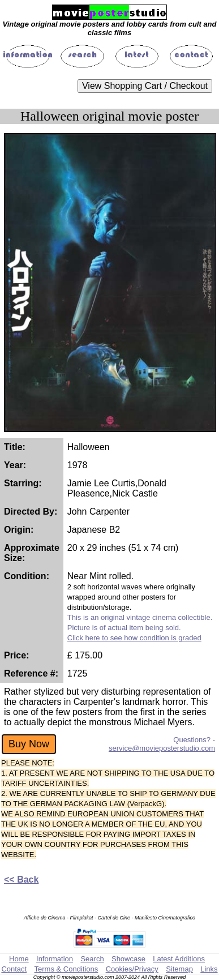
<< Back (21, 880)
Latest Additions (179, 959)
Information (55, 959)
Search (92, 959)
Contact (14, 969)
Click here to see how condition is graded (134, 638)
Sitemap (179, 969)
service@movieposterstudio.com (162, 748)
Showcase (128, 959)
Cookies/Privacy (132, 969)
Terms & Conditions (66, 969)
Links (209, 969)
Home (19, 959)
